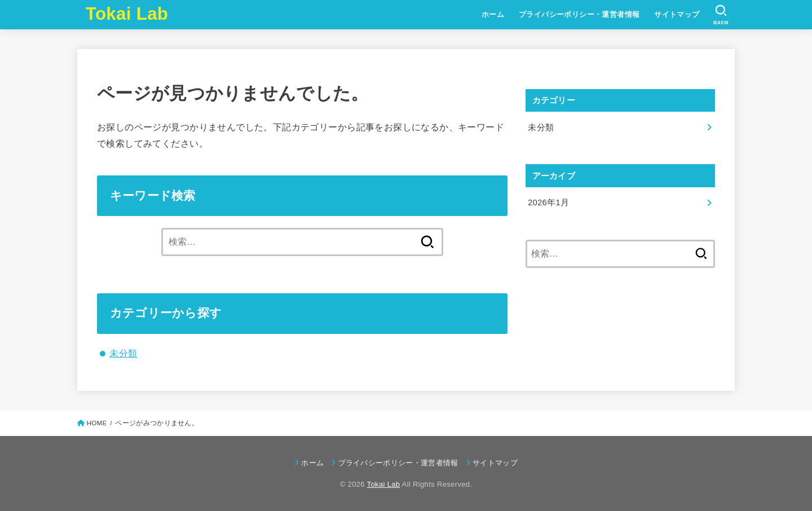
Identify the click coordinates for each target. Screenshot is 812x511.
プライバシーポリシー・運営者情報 (579, 14)
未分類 (123, 353)
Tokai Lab (127, 14)
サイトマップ (677, 14)
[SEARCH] (721, 15)
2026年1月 (548, 202)
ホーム (493, 14)
